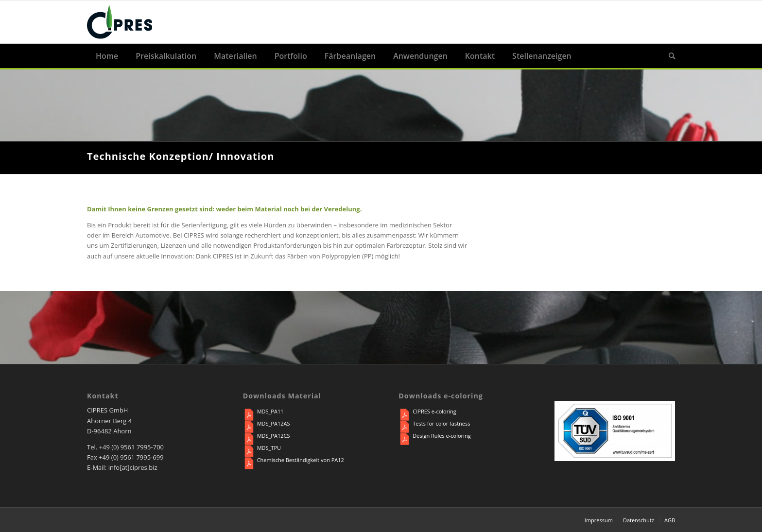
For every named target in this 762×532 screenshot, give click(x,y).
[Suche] (667, 56)
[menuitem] (107, 56)
